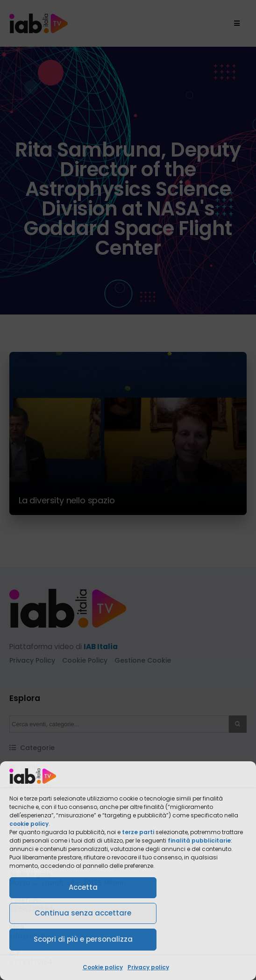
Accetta (83, 887)
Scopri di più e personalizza (83, 939)
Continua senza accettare (83, 913)
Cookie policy (103, 967)
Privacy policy (148, 967)
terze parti (138, 832)
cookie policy (29, 824)
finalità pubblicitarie (199, 841)
